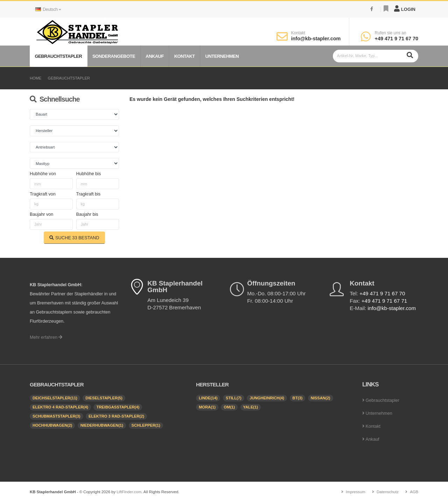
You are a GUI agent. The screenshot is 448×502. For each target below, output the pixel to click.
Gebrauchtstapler (58, 56)
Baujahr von (41, 214)
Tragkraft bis (89, 194)
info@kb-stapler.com (316, 39)
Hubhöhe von (43, 174)
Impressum (355, 492)
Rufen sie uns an (391, 33)
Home (36, 78)
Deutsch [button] (48, 9)
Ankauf (155, 56)
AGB (414, 492)
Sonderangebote (114, 56)
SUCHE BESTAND (74, 238)
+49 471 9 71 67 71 (384, 301)
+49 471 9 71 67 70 (397, 39)
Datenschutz (388, 492)
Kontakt (298, 33)
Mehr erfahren (46, 337)
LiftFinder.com (129, 492)
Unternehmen (222, 56)
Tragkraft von (43, 194)
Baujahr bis (87, 214)
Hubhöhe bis (89, 174)
